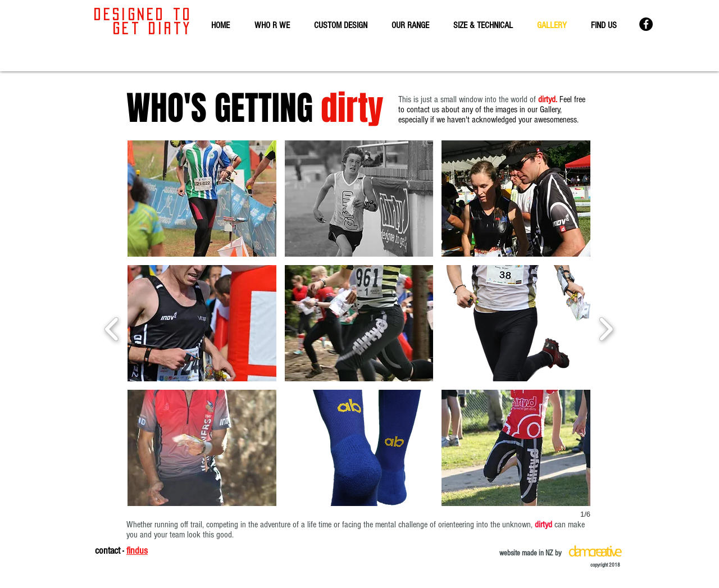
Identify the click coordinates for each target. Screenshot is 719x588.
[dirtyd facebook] (646, 24)
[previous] (112, 328)
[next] (606, 328)
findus (137, 551)
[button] (202, 199)
